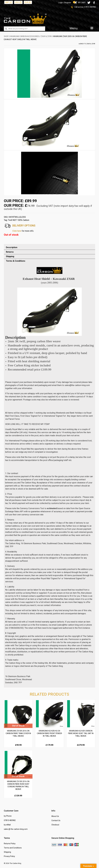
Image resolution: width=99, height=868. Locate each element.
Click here (17, 231)
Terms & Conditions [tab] (16, 261)
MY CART (80, 3)
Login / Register (65, 3)
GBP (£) (9, 2)
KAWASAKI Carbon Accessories (25, 36)
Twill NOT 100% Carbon (19, 220)
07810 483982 (90, 7)
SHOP (6, 36)
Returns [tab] (10, 252)
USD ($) (18, 2)
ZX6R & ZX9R (46, 36)
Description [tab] (12, 247)
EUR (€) (28, 2)
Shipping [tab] (10, 256)
